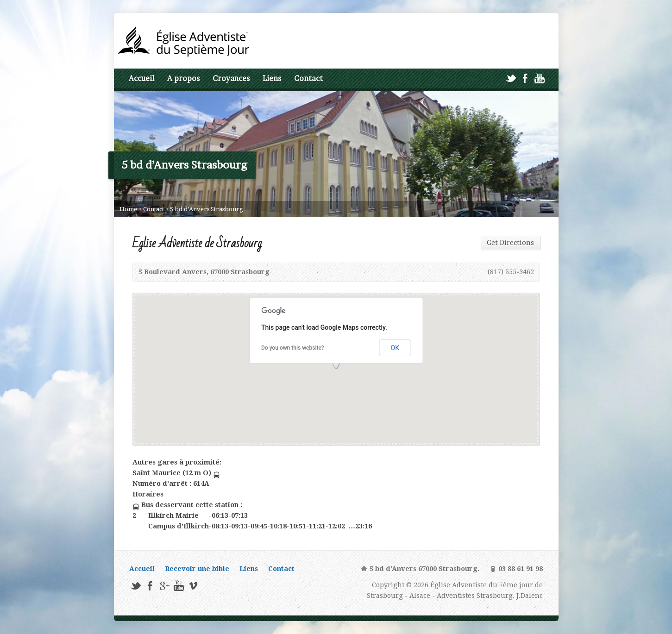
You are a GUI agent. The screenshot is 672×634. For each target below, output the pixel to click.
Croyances (231, 78)
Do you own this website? (293, 348)
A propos (183, 78)
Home (128, 209)
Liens (272, 78)
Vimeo (193, 586)
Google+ (164, 586)
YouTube (539, 78)
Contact (308, 78)
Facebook (525, 78)
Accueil (141, 78)
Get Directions (510, 243)
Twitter (511, 78)
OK (395, 348)
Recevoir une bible (197, 569)
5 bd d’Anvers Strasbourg (207, 209)
